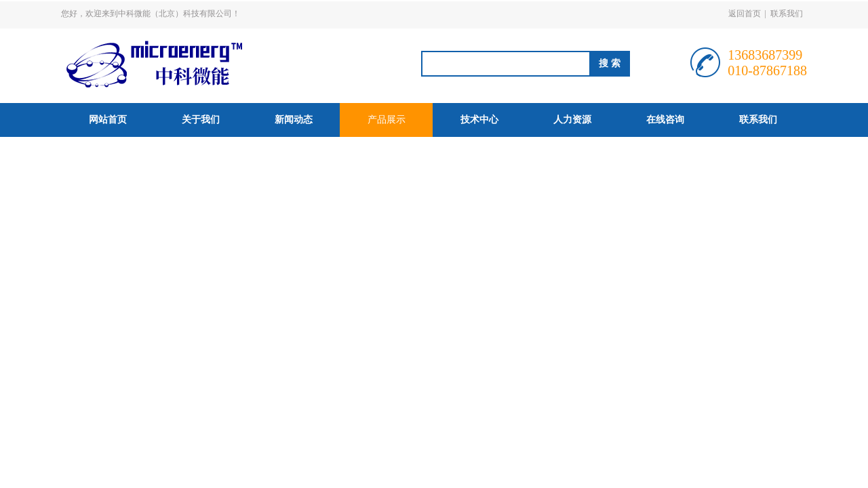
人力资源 (572, 120)
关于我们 (201, 120)
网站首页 (108, 120)
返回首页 (745, 14)
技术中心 (479, 120)
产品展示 (387, 120)
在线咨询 (665, 120)
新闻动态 (294, 120)
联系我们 (787, 14)
